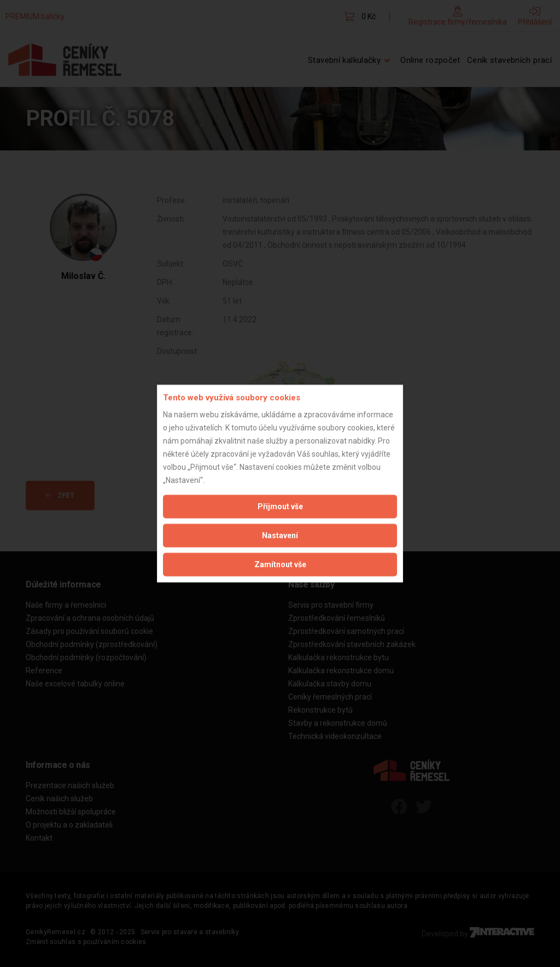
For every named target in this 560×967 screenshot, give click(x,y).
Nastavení (280, 535)
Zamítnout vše (280, 564)
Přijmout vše (280, 506)
